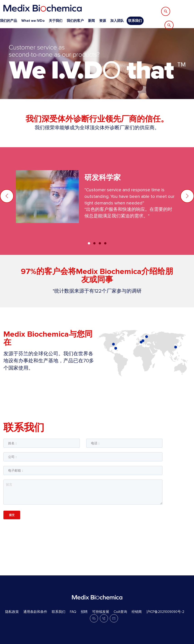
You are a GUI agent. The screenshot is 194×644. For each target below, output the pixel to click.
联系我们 (135, 21)
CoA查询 (120, 612)
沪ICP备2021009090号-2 (165, 612)
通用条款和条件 (35, 612)
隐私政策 (12, 612)
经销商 (137, 612)
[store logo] (43, 8)
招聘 (84, 612)
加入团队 (117, 21)
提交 (12, 515)
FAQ (73, 612)
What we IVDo (33, 21)
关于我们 (56, 21)
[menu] (72, 21)
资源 (103, 21)
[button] (187, 196)
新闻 (91, 21)
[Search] (166, 11)
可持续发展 (101, 612)
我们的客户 (75, 21)
